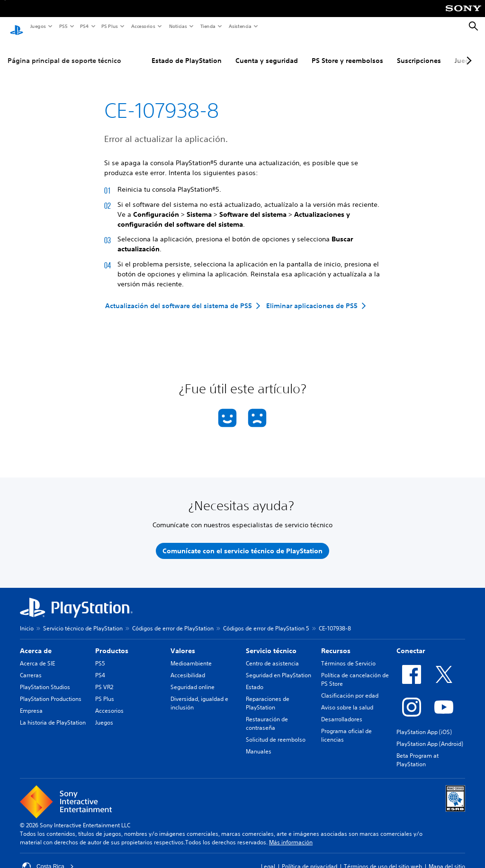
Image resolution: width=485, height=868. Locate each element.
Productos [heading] (112, 642)
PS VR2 (104, 678)
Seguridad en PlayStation (278, 666)
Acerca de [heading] (36, 642)
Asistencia (240, 26)
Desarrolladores (342, 710)
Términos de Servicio (348, 654)
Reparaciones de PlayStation (268, 694)
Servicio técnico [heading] (271, 642)
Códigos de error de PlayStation (173, 619)
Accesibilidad (188, 666)
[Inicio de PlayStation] (17, 27)
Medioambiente (191, 654)
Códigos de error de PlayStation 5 (266, 619)
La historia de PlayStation (53, 713)
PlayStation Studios (45, 678)
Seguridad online (193, 678)
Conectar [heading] (411, 642)
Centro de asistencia (272, 654)
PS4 (84, 26)
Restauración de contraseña (267, 714)
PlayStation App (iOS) (424, 723)
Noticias (178, 26)
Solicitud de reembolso (276, 731)
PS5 (63, 26)
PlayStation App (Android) (430, 735)
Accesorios (143, 26)
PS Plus (109, 26)
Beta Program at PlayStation (418, 751)
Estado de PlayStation (187, 52)
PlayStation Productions (51, 690)
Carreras (31, 666)
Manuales (259, 742)
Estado (255, 678)
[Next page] (467, 52)
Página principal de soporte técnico (64, 52)
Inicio (27, 619)
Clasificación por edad (350, 686)
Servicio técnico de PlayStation (83, 619)
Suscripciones (419, 52)
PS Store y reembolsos (347, 52)
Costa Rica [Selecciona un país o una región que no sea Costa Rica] (48, 858)
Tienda (207, 26)
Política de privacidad (310, 857)
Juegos (38, 26)
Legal (268, 857)
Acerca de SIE (37, 654)
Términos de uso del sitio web (383, 857)
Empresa (31, 702)
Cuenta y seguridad (267, 52)
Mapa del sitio (447, 857)
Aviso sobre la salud (347, 698)
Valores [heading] (183, 642)
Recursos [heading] (336, 642)
